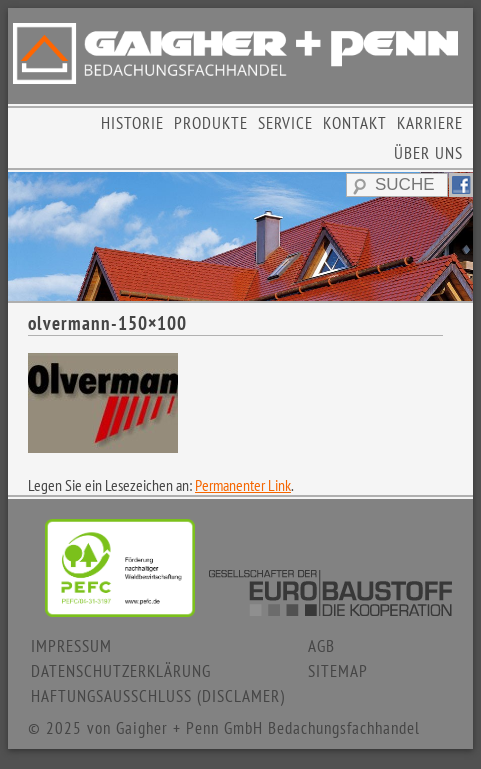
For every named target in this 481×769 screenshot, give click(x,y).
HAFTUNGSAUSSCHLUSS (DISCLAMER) (158, 696)
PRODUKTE (211, 123)
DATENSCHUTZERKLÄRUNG (121, 671)
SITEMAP (338, 671)
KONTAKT (355, 123)
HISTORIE (132, 123)
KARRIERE (430, 123)
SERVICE (285, 123)
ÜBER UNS (428, 153)
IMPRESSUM (71, 646)
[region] (240, 236)
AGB (321, 646)
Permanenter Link (243, 485)
